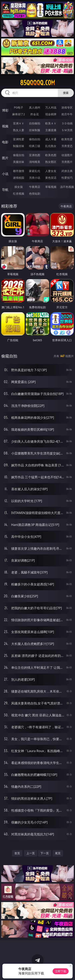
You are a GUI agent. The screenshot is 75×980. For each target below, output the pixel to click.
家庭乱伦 (35, 171)
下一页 (45, 853)
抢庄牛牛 (67, 114)
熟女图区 (51, 162)
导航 (5, 190)
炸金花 (35, 114)
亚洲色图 (35, 155)
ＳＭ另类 (67, 130)
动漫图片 (67, 155)
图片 (5, 158)
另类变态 (67, 146)
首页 (17, 853)
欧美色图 (51, 155)
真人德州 (35, 107)
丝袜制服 (35, 130)
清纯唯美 (35, 162)
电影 (5, 142)
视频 (5, 126)
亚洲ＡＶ (19, 123)
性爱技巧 (67, 178)
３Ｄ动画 (67, 123)
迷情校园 (19, 178)
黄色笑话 (51, 178)
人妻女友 (51, 171)
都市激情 (19, 171)
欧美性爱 (67, 139)
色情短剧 (35, 194)
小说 (5, 174)
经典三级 (35, 146)
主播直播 (51, 130)
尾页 (58, 853)
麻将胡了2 (19, 114)
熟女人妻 (19, 130)
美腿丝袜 (19, 162)
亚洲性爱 (19, 139)
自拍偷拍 (35, 123)
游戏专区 (67, 107)
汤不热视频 (67, 187)
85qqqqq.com (37, 83)
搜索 (66, 93)
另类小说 (35, 178)
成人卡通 (51, 139)
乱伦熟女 (51, 146)
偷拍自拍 (35, 139)
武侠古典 (67, 171)
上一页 (31, 853)
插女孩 (19, 187)
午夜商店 (35, 187)
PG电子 (18, 107)
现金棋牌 (51, 114)
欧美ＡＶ (51, 123)
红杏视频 (19, 194)
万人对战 (51, 107)
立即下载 (61, 971)
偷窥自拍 (19, 155)
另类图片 (67, 162)
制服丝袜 (19, 146)
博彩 (5, 110)
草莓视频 (51, 187)
